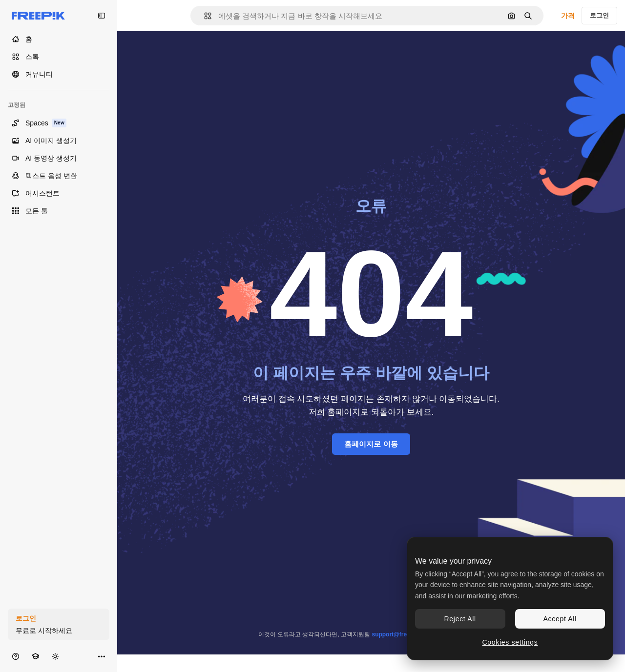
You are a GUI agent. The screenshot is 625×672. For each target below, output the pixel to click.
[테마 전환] (55, 656)
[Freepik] (38, 16)
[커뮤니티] (59, 74)
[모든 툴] (59, 211)
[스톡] (59, 57)
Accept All (560, 619)
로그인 (599, 15)
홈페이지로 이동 (371, 444)
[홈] (59, 39)
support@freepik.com (402, 634)
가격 (568, 16)
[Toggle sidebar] (102, 16)
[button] (204, 16)
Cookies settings (510, 642)
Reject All (460, 619)
